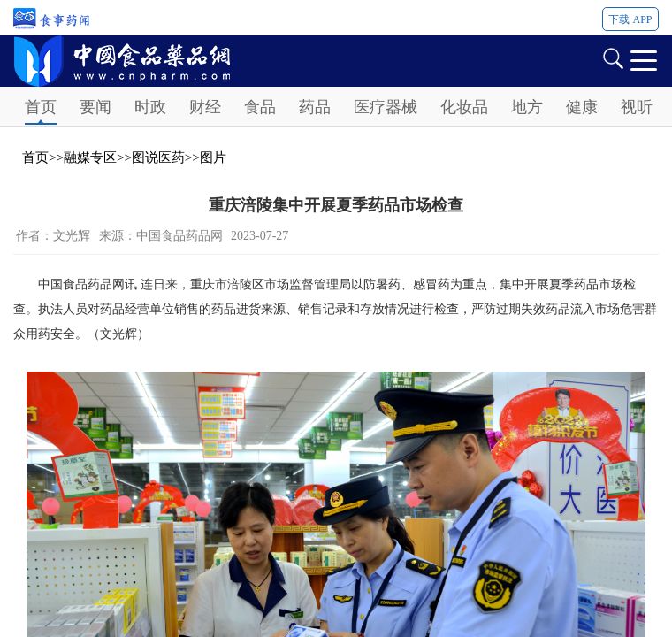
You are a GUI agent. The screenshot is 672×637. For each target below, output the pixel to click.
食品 (260, 107)
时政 (150, 107)
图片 (213, 157)
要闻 (95, 107)
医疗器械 (386, 107)
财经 (205, 107)
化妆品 (464, 107)
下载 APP (630, 19)
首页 (41, 107)
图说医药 (158, 157)
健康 (582, 107)
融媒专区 (90, 157)
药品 (315, 107)
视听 (637, 107)
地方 (527, 107)
